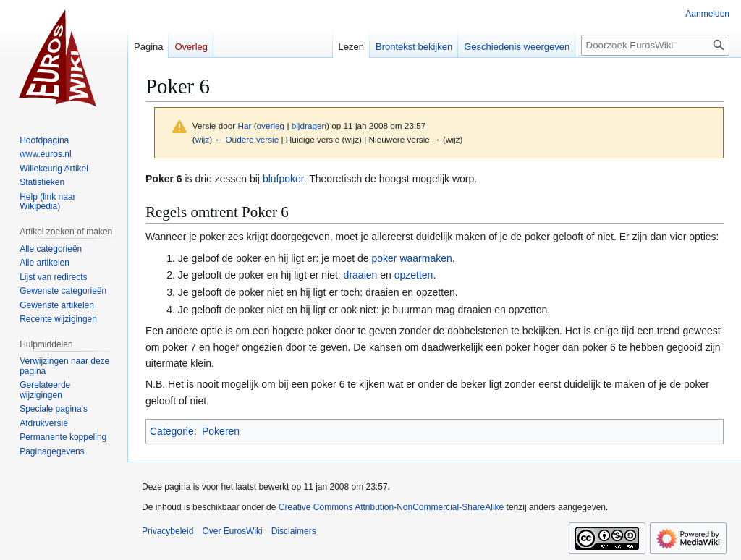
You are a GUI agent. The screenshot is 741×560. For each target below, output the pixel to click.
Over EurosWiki (232, 531)
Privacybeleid (168, 531)
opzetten (414, 275)
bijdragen (309, 126)
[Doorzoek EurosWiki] (655, 45)
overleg (271, 126)
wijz (203, 139)
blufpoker (283, 179)
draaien (361, 275)
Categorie (172, 431)
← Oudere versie (246, 139)
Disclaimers (294, 531)
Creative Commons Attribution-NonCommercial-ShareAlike (391, 507)
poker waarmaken (412, 258)
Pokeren (221, 431)
